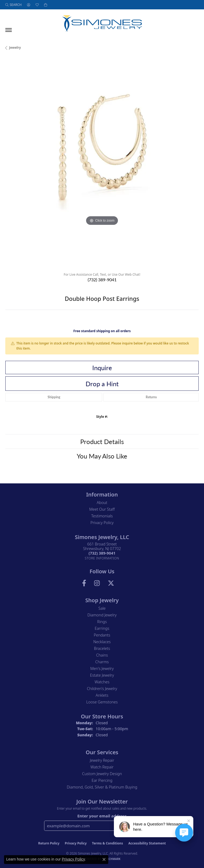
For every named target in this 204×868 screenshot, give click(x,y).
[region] (102, 163)
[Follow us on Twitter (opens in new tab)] (111, 583)
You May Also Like (102, 456)
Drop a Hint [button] (102, 384)
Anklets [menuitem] (102, 695)
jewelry (15, 48)
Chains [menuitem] (102, 655)
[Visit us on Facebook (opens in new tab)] (84, 583)
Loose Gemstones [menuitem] (102, 702)
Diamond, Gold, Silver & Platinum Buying (102, 787)
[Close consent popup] (104, 859)
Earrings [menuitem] (102, 628)
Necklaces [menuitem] (102, 642)
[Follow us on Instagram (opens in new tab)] (97, 583)
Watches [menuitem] (102, 682)
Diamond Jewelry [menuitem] (102, 615)
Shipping (54, 397)
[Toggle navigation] (9, 30)
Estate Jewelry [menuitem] (102, 675)
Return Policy (49, 843)
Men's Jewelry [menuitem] (102, 668)
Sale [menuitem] (102, 608)
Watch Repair (102, 767)
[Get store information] (102, 558)
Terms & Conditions (107, 843)
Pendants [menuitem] (102, 635)
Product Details (102, 441)
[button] (14, 5)
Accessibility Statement (147, 843)
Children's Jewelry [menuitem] (102, 689)
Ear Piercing (102, 780)
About (102, 503)
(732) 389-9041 (102, 280)
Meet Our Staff (102, 509)
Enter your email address (102, 816)
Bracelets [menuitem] (102, 648)
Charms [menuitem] (102, 662)
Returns (151, 397)
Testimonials (102, 516)
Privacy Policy (102, 523)
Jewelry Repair (102, 760)
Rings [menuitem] (102, 622)
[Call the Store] (102, 553)
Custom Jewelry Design (102, 774)
